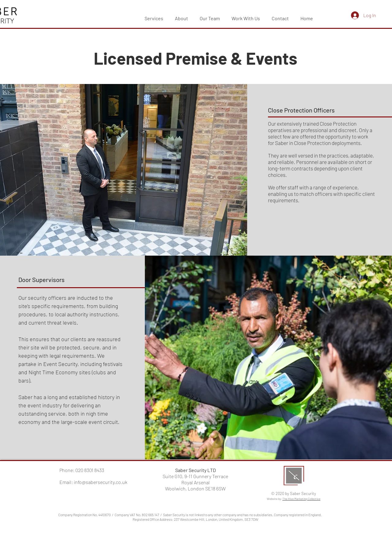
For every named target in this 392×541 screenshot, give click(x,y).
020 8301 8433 (90, 470)
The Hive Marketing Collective (301, 499)
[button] (154, 16)
